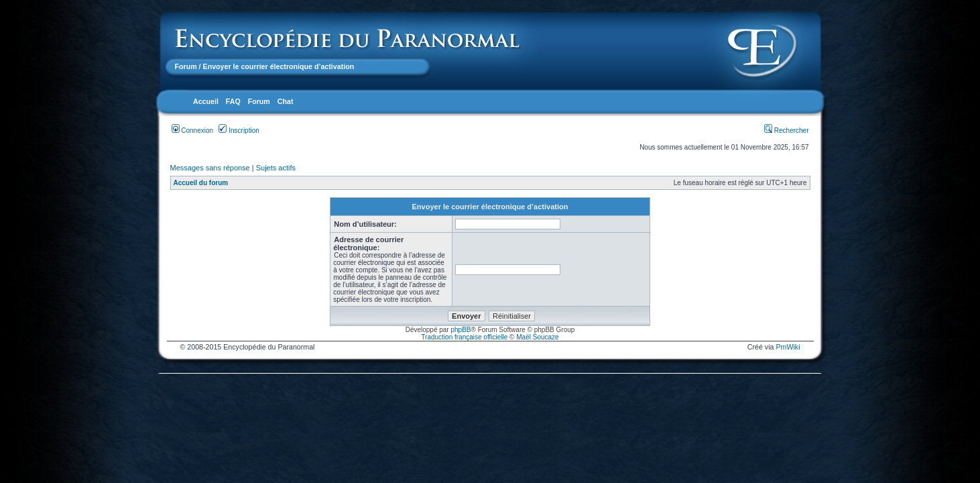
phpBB (461, 330)
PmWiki (788, 347)
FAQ (233, 101)
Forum (186, 66)
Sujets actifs (276, 168)
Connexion (193, 130)
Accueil (206, 101)
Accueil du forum (201, 183)
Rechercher (786, 130)
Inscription (239, 130)
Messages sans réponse (210, 168)
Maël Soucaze (537, 337)
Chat (286, 101)
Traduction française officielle (464, 337)
